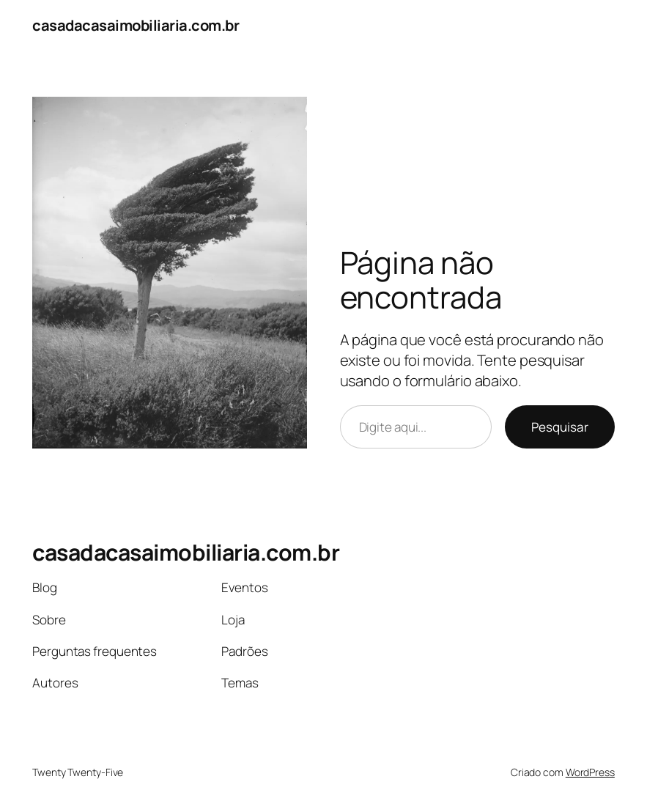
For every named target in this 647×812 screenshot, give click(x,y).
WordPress (590, 772)
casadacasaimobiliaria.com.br (136, 25)
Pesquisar (560, 427)
